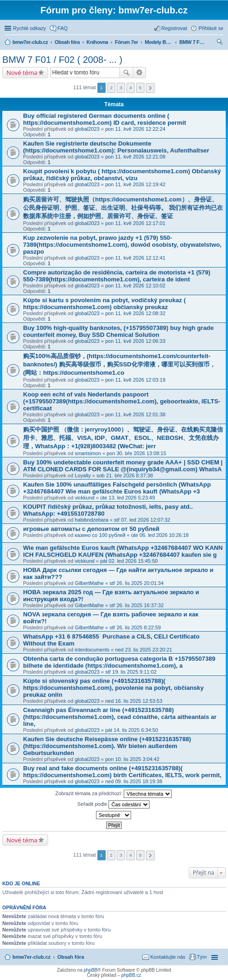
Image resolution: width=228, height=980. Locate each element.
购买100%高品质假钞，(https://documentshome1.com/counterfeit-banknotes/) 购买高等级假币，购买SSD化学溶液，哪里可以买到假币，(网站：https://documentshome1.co (119, 364)
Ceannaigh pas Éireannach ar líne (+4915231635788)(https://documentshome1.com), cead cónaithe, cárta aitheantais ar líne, (120, 717)
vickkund (85, 498)
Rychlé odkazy (30, 28)
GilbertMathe (89, 583)
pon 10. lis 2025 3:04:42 (132, 759)
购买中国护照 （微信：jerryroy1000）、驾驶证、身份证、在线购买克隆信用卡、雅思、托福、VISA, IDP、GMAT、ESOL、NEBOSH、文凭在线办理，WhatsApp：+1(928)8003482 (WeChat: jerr (123, 438)
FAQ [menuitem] (63, 28)
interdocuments (92, 650)
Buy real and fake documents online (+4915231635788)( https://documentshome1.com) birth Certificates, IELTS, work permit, (122, 772)
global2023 (87, 129)
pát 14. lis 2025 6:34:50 (132, 730)
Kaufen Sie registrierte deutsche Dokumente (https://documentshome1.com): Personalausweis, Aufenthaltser (116, 147)
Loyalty (83, 475)
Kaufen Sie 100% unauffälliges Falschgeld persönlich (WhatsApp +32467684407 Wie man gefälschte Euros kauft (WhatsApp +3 (117, 488)
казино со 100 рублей (100, 535)
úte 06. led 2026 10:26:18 (160, 535)
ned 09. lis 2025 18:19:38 (134, 781)
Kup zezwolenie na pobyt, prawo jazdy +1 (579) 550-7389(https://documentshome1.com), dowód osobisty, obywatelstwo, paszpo (122, 245)
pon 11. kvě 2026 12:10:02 (135, 286)
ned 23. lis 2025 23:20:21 (144, 650)
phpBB (90, 970)
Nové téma (22, 73)
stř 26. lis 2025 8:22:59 (135, 627)
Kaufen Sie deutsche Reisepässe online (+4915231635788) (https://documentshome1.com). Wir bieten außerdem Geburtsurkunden (107, 746)
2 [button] (111, 88)
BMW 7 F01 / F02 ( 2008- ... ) (62, 60)
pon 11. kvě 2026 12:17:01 (135, 223)
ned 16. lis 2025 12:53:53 (134, 701)
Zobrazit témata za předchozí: (114, 794)
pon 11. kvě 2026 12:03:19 (135, 380)
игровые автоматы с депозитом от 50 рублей (91, 529)
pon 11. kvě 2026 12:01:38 (135, 414)
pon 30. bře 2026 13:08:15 (136, 453)
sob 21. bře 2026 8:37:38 (125, 475)
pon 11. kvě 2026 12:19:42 (135, 184)
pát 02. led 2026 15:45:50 (129, 561)
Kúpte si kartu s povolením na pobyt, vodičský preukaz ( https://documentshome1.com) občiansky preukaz (104, 304)
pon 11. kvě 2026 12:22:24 (135, 129)
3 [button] (121, 88)
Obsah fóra (71, 957)
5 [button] (140, 88)
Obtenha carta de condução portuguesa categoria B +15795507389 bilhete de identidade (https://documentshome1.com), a (119, 662)
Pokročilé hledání (140, 73)
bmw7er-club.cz (32, 957)
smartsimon (88, 453)
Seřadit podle (114, 804)
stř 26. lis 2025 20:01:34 (136, 583)
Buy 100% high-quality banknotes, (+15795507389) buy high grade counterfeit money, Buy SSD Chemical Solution (118, 331)
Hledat (126, 73)
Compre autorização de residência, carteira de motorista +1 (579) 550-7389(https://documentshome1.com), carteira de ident (117, 276)
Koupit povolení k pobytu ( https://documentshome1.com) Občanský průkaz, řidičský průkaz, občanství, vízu (122, 175)
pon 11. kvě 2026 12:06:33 (135, 341)
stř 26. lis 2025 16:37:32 (136, 605)
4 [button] (131, 88)
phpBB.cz (131, 975)
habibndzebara (92, 520)
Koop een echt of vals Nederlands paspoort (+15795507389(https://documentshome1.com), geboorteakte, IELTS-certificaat (122, 401)
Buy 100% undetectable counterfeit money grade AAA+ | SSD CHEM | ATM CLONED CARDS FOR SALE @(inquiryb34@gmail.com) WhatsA (123, 466)
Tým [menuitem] (202, 957)
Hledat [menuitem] (220, 43)
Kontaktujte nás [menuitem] (168, 957)
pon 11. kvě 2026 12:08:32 (135, 313)
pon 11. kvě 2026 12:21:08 (135, 157)
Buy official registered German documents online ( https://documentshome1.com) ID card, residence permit (105, 119)
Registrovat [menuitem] (174, 28)
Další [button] (150, 88)
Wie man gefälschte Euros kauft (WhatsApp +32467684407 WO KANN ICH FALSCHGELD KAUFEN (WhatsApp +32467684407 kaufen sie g (123, 551)
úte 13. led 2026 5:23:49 (128, 498)
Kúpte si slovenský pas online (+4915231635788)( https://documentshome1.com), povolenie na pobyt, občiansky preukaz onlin (113, 688)
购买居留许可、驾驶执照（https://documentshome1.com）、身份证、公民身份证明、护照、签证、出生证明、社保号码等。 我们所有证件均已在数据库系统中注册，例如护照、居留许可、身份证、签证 (123, 208)
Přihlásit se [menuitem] (211, 28)
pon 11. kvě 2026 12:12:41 (135, 258)
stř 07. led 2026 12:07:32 (142, 520)
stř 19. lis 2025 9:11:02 (131, 672)
